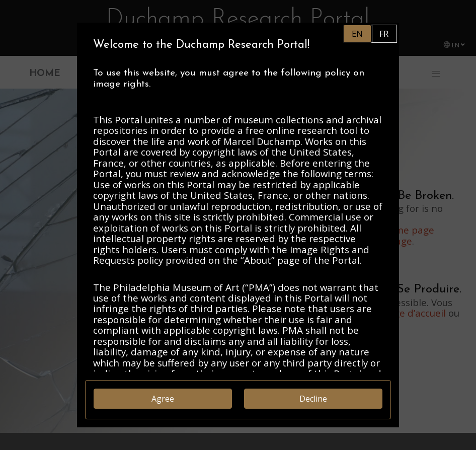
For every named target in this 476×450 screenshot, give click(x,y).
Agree (163, 399)
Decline (313, 399)
